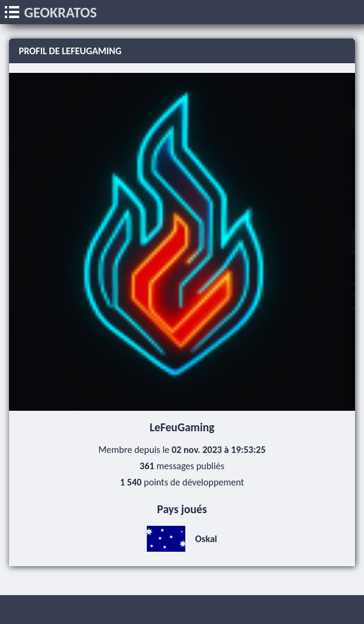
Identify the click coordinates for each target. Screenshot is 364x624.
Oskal (182, 539)
